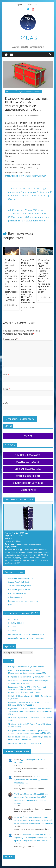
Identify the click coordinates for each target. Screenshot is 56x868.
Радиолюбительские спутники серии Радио (26, 638)
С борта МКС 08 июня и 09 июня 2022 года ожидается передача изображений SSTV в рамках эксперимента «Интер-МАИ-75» (33, 820)
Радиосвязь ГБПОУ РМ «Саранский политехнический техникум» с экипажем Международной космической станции (30, 711)
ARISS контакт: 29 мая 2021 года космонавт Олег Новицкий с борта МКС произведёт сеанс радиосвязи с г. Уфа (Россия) (30, 194)
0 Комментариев (32, 115)
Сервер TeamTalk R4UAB (19, 582)
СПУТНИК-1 (13, 619)
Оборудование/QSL (16, 597)
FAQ (10, 605)
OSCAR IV (12, 631)
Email (7, 389)
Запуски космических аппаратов (29, 92)
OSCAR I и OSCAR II (16, 623)
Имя (6, 375)
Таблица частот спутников (19, 586)
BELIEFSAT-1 (10, 92)
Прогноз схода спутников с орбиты (23, 601)
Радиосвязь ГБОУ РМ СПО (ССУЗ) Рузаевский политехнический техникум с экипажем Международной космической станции (27, 690)
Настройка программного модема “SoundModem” (29, 677)
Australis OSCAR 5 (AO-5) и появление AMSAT (27, 634)
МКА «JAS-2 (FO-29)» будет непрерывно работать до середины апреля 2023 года (32, 780)
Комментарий (11, 339)
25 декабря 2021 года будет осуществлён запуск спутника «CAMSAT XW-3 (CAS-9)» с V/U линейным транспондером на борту (45, 276)
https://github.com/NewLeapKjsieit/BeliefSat (26, 176)
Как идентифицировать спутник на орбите (26, 667)
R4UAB (28, 38)
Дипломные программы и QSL (21, 578)
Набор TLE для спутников (19, 590)
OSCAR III (12, 627)
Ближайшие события (17, 593)
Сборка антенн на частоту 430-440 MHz (25, 743)
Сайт (6, 403)
